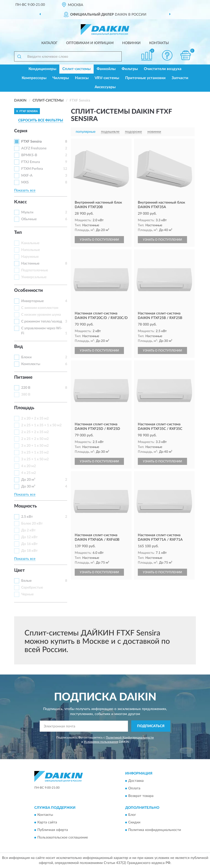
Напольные (31, 250)
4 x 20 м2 (29, 466)
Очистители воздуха (163, 69)
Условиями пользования (101, 742)
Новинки (131, 43)
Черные (27, 594)
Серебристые (32, 588)
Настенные (30, 264)
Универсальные (34, 277)
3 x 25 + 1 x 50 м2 (35, 459)
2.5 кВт (27, 517)
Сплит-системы (76, 69)
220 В (26, 388)
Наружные (30, 257)
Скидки (134, 822)
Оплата (134, 788)
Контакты (159, 43)
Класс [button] (21, 202)
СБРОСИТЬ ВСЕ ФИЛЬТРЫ (41, 120)
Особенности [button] (29, 291)
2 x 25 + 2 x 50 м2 (35, 439)
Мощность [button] (25, 506)
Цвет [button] (19, 570)
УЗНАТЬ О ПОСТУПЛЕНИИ (99, 240)
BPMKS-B (29, 155)
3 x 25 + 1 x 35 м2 (35, 453)
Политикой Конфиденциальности (130, 737)
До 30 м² (28, 487)
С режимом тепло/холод (42, 322)
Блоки (26, 357)
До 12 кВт (29, 537)
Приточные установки (145, 78)
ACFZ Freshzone (34, 148)
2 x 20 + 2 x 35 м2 (35, 419)
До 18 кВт (29, 551)
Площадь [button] (24, 408)
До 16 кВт (29, 544)
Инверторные (32, 301)
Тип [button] (18, 233)
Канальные (30, 243)
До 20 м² (28, 480)
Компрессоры (34, 78)
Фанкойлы (106, 69)
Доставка (136, 781)
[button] (167, 55)
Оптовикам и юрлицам (90, 43)
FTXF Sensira (31, 142)
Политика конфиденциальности (155, 830)
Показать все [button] (25, 190)
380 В (26, 395)
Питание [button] (23, 377)
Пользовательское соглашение (63, 838)
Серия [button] (21, 131)
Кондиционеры (42, 69)
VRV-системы (107, 78)
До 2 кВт (28, 530)
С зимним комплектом (40, 308)
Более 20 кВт (32, 524)
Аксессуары (105, 87)
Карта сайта (47, 822)
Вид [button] (19, 347)
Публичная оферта (53, 830)
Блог (132, 815)
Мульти (27, 212)
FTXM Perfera (32, 169)
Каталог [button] (49, 43)
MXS (25, 182)
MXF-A (27, 176)
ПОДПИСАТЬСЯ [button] (151, 726)
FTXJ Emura (31, 162)
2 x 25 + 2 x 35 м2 (35, 432)
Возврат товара (141, 796)
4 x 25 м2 (29, 473)
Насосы (82, 78)
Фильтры (130, 69)
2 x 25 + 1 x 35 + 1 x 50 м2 (41, 425)
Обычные (29, 219)
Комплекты (31, 364)
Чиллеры (61, 78)
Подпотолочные (35, 270)
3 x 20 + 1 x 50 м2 (35, 446)
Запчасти (180, 78)
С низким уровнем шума (41, 315)
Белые (26, 581)
